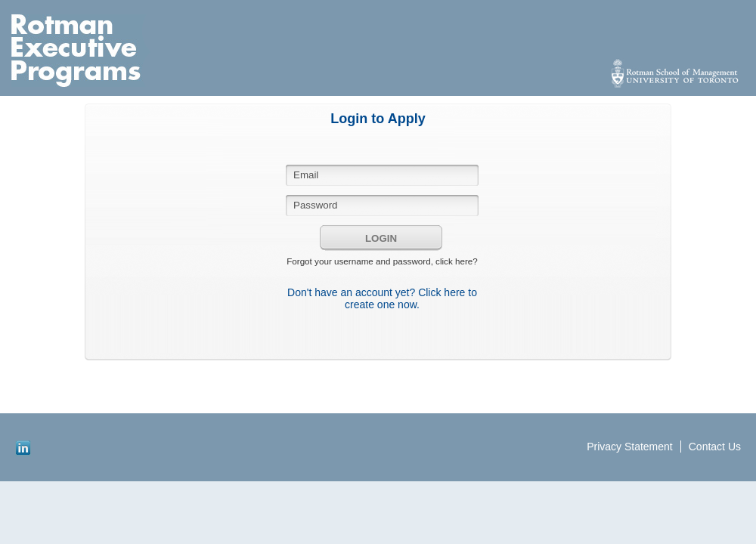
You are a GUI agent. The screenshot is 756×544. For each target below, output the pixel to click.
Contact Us (715, 447)
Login (381, 238)
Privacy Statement (630, 447)
